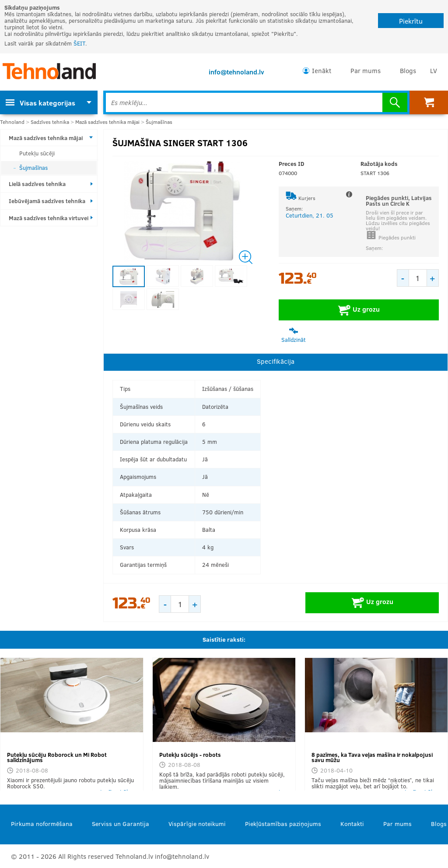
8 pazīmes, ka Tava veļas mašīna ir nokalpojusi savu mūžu (372, 757)
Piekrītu (411, 21)
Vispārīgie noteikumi (197, 824)
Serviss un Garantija (121, 824)
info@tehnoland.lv (236, 72)
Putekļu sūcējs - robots (190, 755)
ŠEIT (79, 43)
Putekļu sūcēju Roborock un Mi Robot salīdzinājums (57, 757)
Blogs (408, 70)
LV (434, 70)
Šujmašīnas (159, 122)
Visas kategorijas (40, 103)
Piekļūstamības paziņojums (283, 824)
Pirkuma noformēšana (42, 824)
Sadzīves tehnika (50, 122)
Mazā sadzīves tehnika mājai (107, 122)
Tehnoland (12, 122)
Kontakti (352, 824)
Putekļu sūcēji (37, 153)
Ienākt (322, 70)
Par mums (366, 70)
